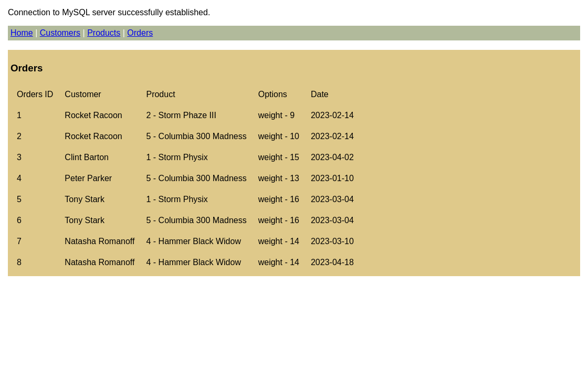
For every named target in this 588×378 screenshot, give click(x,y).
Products (104, 33)
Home (22, 33)
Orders (140, 33)
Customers (60, 33)
